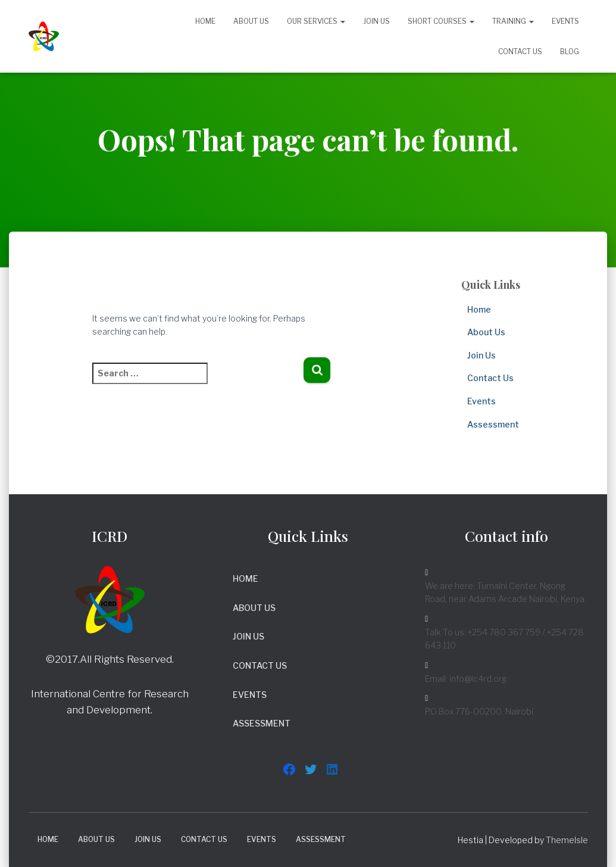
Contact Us (520, 52)
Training (513, 21)
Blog (570, 52)
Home (205, 21)
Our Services (316, 21)
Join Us (376, 21)
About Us (251, 21)
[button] (342, 21)
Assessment (493, 424)
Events (565, 21)
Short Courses (441, 21)
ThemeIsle (567, 840)
